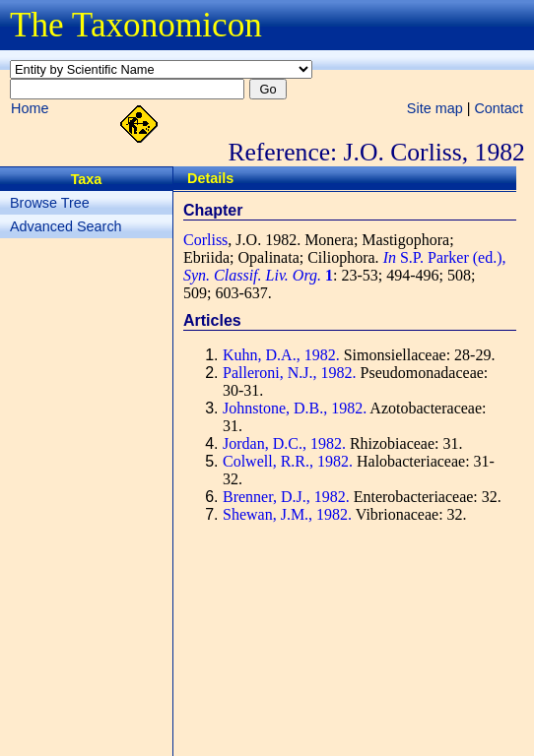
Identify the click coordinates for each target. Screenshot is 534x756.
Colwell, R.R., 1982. (288, 461)
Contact (499, 108)
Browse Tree (50, 203)
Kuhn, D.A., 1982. (281, 355)
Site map (435, 108)
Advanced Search (66, 226)
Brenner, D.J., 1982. (286, 497)
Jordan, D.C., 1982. (284, 443)
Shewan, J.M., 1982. (287, 514)
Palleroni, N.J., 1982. (290, 373)
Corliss (205, 240)
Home (30, 108)
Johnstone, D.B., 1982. (295, 408)
